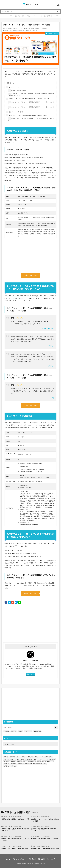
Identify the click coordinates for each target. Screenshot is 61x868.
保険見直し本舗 (37, 731)
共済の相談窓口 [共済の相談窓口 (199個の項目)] (49, 757)
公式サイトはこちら (30, 275)
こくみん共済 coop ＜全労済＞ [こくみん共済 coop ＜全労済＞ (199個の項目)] (11, 759)
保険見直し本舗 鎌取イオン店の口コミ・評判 (44, 839)
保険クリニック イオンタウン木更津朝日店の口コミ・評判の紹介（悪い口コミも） (30, 99)
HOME (5, 16)
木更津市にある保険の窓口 (31, 30)
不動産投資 (6, 731)
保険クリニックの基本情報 (14, 112)
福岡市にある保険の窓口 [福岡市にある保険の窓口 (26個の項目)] (10, 766)
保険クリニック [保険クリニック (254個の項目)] (39, 757)
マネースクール (28, 731)
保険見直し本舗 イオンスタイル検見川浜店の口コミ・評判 (45, 820)
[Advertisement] (30, 623)
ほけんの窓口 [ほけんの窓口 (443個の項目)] (20, 757)
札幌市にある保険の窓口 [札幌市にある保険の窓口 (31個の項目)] (40, 764)
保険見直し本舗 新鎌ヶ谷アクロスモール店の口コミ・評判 (15, 830)
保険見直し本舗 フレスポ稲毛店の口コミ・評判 (45, 848)
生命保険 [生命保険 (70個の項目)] (13, 761)
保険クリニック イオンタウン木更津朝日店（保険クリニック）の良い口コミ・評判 (31, 103)
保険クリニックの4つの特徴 (17, 91)
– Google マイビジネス (48, 328)
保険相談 (22, 30)
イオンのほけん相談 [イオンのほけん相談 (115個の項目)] (50, 759)
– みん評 (52, 398)
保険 (11, 16)
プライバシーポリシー (19, 859)
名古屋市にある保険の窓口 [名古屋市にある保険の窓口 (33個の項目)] (25, 764)
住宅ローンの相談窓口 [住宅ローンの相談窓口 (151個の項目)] (27, 759)
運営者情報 (41, 859)
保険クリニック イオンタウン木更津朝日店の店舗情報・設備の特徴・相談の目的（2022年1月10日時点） (31, 95)
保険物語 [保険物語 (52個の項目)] (19, 761)
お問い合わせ (32, 859)
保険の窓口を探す (19, 16)
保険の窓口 (16, 30)
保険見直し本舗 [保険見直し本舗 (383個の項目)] (29, 757)
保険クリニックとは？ (13, 87)
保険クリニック (8, 30)
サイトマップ (51, 859)
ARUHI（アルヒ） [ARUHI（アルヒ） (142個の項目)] (38, 759)
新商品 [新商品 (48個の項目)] (39, 761)
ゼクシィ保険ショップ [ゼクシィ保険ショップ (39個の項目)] (48, 761)
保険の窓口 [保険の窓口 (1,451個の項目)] (13, 757)
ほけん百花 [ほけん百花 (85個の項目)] (7, 761)
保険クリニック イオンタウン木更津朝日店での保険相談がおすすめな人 (27, 115)
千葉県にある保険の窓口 (41, 29)
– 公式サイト (51, 346)
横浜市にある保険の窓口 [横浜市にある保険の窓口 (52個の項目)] (29, 761)
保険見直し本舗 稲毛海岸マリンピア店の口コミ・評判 (44, 830)
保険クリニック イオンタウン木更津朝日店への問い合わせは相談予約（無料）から (31, 119)
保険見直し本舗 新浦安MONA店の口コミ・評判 (15, 819)
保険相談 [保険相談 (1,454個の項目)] (6, 757)
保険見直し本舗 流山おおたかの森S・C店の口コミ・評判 (15, 840)
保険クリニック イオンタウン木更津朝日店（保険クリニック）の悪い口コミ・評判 (31, 108)
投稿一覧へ (30, 674)
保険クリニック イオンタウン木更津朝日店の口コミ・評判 (43, 16)
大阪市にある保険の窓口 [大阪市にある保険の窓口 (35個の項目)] (10, 764)
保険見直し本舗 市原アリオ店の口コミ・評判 (15, 848)
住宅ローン (14, 731)
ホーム (8, 859)
